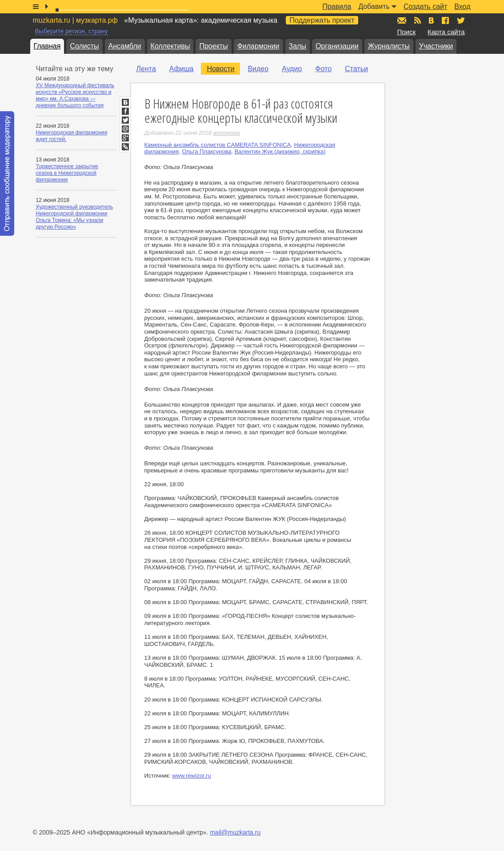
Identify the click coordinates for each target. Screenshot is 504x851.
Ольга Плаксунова (206, 151)
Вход (462, 6)
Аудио (292, 69)
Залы (298, 46)
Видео (258, 69)
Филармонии (258, 46)
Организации (337, 46)
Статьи (356, 69)
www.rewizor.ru (191, 776)
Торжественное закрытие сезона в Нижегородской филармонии (67, 173)
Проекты (213, 46)
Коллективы (170, 46)
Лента (146, 69)
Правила (337, 6)
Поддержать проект (322, 20)
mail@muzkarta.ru (235, 832)
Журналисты (389, 46)
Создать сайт (425, 6)
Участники (436, 46)
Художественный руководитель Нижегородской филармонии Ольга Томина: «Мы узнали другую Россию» (75, 217)
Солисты (84, 46)
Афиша (182, 69)
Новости (220, 69)
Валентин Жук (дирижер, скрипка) (280, 151)
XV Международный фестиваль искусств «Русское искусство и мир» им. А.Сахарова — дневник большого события (75, 95)
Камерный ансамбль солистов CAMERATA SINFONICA (218, 145)
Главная (47, 46)
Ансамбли (125, 46)
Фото (323, 69)
